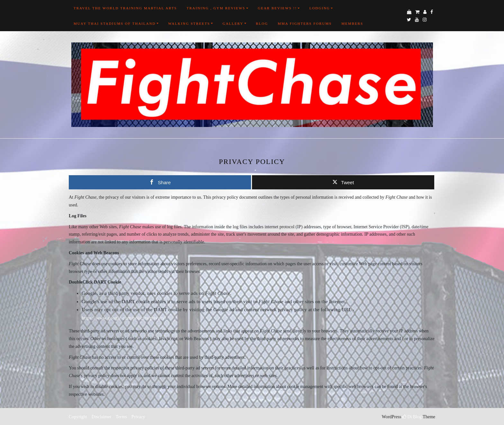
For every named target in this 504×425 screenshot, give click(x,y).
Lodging (319, 8)
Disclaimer (101, 417)
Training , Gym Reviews (216, 8)
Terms (121, 417)
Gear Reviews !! (277, 8)
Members (352, 23)
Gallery (233, 23)
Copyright (78, 417)
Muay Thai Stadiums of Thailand (115, 23)
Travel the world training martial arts (125, 8)
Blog (262, 23)
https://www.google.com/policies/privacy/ (124, 318)
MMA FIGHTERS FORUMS (305, 23)
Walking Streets (189, 23)
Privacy (138, 417)
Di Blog (412, 417)
